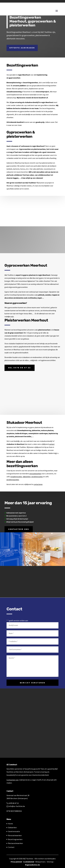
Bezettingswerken (15, 839)
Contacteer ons (19, 529)
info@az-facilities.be (16, 806)
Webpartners (40, 862)
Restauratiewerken (15, 843)
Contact (11, 847)
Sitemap (50, 862)
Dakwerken (12, 827)
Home (10, 824)
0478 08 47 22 (13, 803)
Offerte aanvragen (22, 48)
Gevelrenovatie (14, 831)
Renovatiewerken (15, 835)
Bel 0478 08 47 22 (20, 368)
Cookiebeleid (29, 862)
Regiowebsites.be (32, 865)
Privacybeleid (16, 862)
